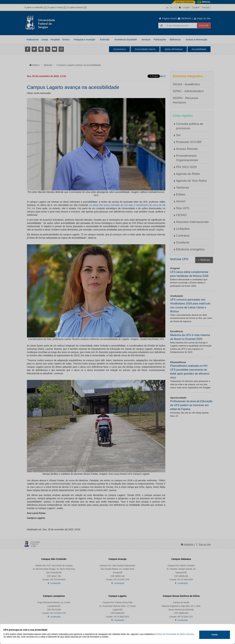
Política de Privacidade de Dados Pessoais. (175, 634)
